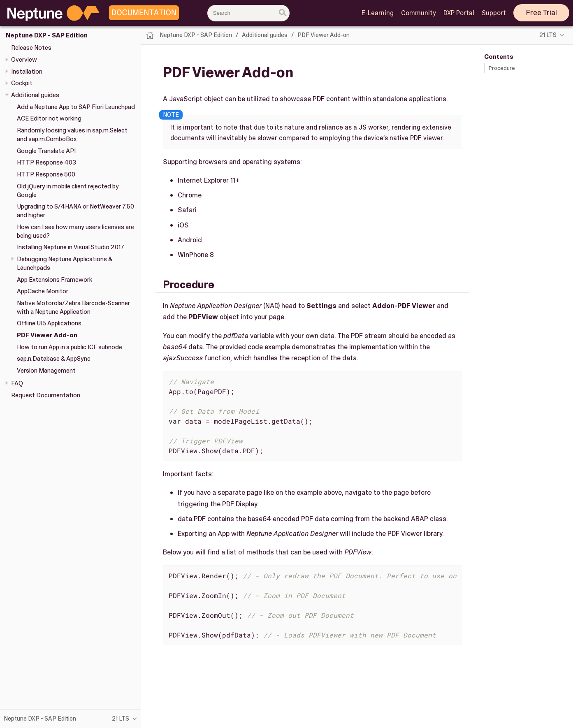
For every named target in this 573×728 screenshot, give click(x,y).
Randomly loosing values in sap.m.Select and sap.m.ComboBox (72, 135)
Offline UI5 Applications (49, 323)
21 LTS (548, 35)
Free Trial (542, 13)
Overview (24, 60)
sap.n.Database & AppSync (54, 359)
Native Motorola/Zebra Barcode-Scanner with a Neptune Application (73, 307)
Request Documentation (46, 395)
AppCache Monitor (43, 291)
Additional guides (35, 95)
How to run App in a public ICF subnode (70, 347)
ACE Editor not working (49, 118)
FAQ (17, 383)
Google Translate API (46, 151)
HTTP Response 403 (46, 162)
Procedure (502, 68)
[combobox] (248, 13)
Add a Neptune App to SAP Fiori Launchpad (76, 107)
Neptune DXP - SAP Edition (47, 35)
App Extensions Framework (55, 280)
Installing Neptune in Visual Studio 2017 (71, 247)
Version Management (46, 371)
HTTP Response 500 (46, 174)
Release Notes (31, 48)
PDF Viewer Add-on (47, 335)
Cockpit (22, 83)
